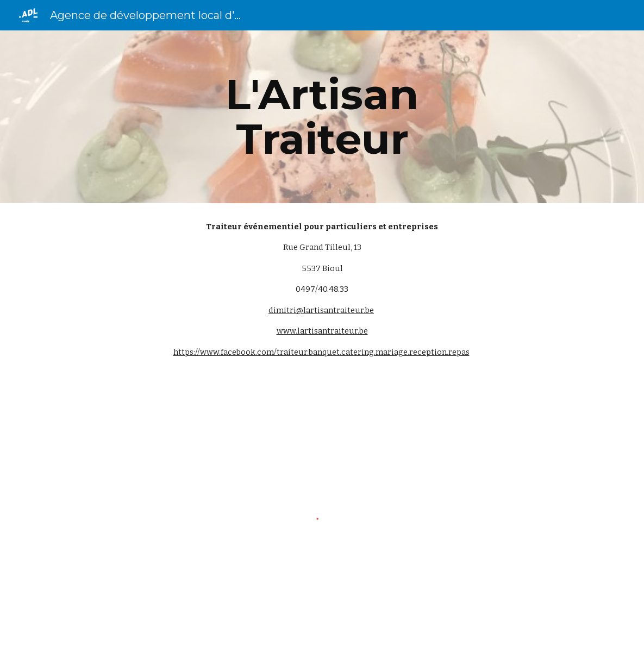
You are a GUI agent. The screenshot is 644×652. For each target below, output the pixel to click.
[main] (322, 117)
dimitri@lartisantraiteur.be (321, 310)
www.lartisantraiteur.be (322, 331)
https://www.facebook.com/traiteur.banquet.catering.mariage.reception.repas (321, 352)
